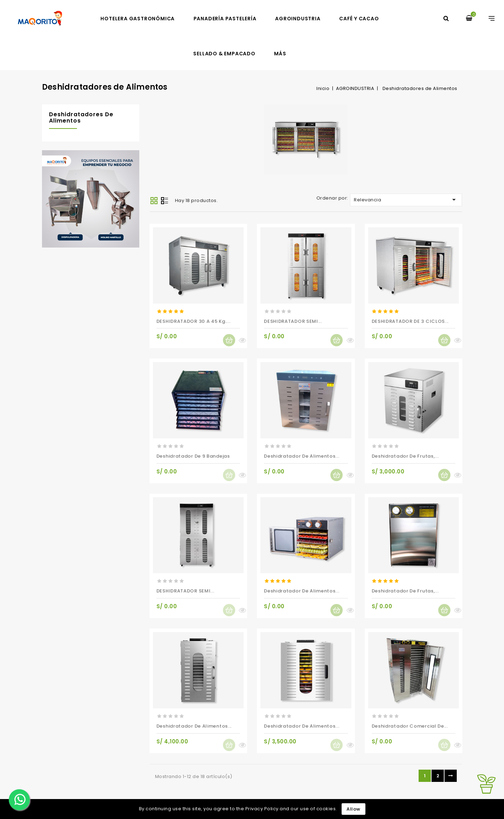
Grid (154, 201)
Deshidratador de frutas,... (405, 456)
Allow (353, 809)
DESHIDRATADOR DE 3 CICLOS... (410, 321)
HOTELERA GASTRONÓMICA (138, 19)
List (164, 201)
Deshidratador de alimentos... (302, 456)
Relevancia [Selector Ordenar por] (406, 200)
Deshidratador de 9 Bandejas (193, 456)
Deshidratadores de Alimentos (81, 117)
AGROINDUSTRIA (298, 19)
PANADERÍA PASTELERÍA (225, 19)
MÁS (280, 54)
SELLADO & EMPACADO (224, 54)
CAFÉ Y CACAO (359, 19)
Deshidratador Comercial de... (410, 726)
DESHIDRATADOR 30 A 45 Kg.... (194, 321)
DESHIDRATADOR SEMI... (293, 321)
